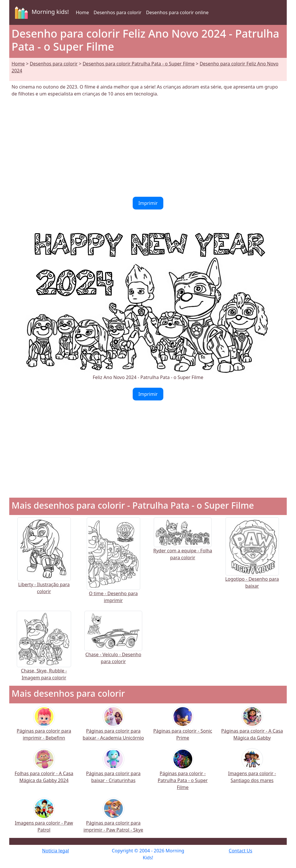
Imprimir (148, 203)
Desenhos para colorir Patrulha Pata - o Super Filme (139, 64)
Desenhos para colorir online (177, 12)
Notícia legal (56, 851)
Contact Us (240, 851)
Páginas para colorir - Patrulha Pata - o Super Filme (183, 773)
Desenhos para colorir (118, 12)
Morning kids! (41, 12)
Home (82, 12)
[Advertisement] (148, 147)
